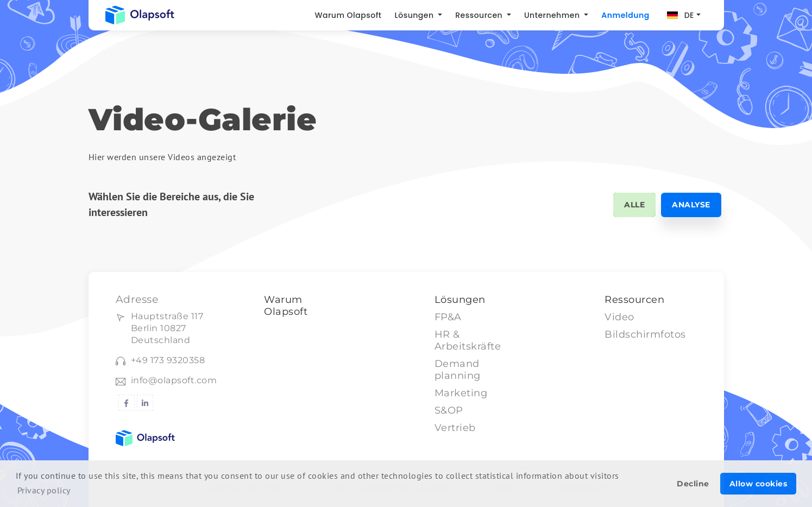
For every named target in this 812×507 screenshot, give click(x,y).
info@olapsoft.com (174, 380)
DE (689, 15)
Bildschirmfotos (645, 334)
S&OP (449, 410)
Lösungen (416, 15)
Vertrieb (455, 428)
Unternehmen (553, 15)
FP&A (448, 317)
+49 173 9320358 (168, 360)
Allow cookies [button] (759, 484)
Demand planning (458, 370)
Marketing (461, 393)
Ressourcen (480, 15)
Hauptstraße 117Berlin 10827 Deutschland (167, 328)
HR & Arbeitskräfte (468, 340)
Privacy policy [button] (44, 490)
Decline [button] (693, 484)
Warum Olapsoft (348, 15)
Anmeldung (625, 15)
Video (619, 317)
